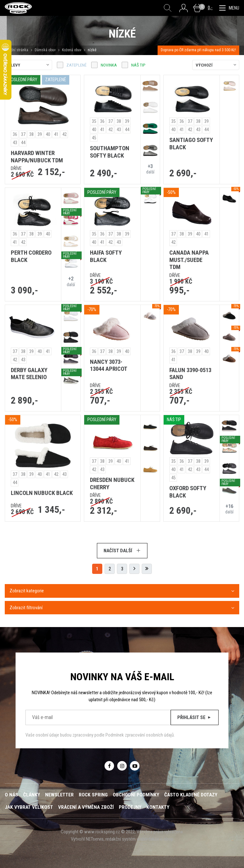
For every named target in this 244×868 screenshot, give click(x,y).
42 (64, 134)
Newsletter (59, 795)
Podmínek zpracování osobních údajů (140, 735)
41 (56, 134)
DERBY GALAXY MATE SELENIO (29, 374)
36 (15, 134)
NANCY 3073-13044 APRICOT (109, 366)
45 (94, 138)
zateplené (76, 65)
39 (40, 134)
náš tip (138, 65)
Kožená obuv (72, 50)
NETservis (95, 839)
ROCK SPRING (93, 795)
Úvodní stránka (17, 50)
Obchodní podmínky (136, 795)
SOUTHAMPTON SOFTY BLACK (110, 152)
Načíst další (122, 551)
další (150, 169)
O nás (11, 795)
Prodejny (130, 807)
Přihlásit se (195, 717)
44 (23, 143)
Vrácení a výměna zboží (86, 807)
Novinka (109, 65)
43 (15, 143)
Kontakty (158, 807)
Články (32, 795)
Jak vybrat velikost (29, 807)
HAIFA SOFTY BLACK (106, 256)
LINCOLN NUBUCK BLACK (42, 493)
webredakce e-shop (155, 839)
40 (48, 134)
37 (23, 134)
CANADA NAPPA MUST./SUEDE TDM (189, 260)
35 (94, 121)
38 (31, 134)
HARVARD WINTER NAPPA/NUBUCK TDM (37, 157)
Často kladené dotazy (191, 795)
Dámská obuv (46, 50)
